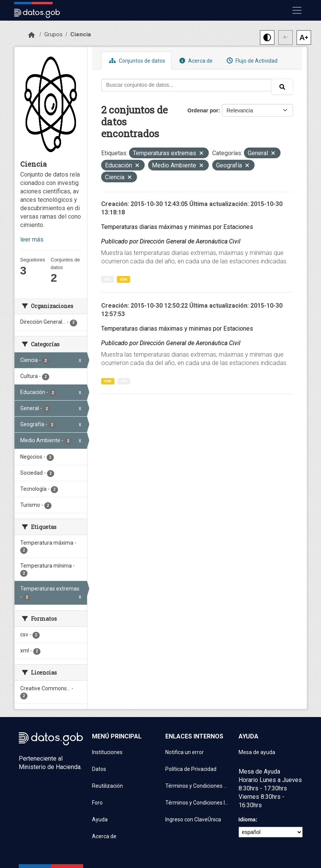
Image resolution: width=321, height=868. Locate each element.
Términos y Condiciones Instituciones (197, 803)
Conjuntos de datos (136, 61)
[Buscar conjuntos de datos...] (186, 85)
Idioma (247, 819)
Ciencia (81, 34)
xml (107, 279)
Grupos (53, 34)
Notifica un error (185, 752)
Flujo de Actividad (251, 61)
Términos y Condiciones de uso (197, 786)
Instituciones (107, 752)
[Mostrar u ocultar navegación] (297, 10)
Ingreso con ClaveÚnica (193, 819)
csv (123, 279)
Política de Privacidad (191, 769)
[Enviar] (282, 87)
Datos (99, 769)
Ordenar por (203, 110)
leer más (32, 239)
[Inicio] (31, 35)
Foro (97, 803)
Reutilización (107, 786)
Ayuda (100, 819)
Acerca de (195, 61)
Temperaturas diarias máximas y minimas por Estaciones (177, 227)
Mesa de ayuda (257, 752)
